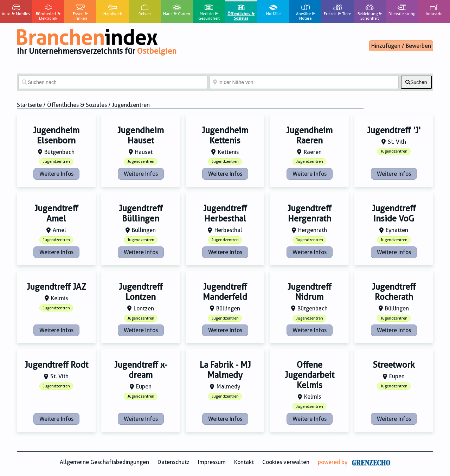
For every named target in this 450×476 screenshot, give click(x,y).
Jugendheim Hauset (141, 136)
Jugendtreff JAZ (56, 287)
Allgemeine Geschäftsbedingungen (104, 462)
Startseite (29, 105)
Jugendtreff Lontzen (141, 292)
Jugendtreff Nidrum (310, 292)
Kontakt (244, 462)
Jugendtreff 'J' (394, 130)
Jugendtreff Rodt (56, 365)
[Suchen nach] (113, 82)
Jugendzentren (56, 162)
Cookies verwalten (286, 462)
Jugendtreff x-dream (141, 370)
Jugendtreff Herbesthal (225, 214)
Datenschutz (173, 462)
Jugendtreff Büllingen (141, 214)
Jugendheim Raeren (309, 136)
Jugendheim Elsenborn (56, 136)
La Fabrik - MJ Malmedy (225, 370)
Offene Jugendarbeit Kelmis (310, 375)
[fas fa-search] (416, 82)
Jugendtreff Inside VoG (394, 214)
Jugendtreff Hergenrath (310, 214)
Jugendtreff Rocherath (394, 292)
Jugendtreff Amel (56, 214)
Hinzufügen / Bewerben (401, 46)
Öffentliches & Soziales (77, 105)
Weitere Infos (56, 174)
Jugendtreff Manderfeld (225, 292)
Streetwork (394, 365)
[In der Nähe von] (304, 82)
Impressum (212, 462)
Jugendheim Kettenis (225, 136)
